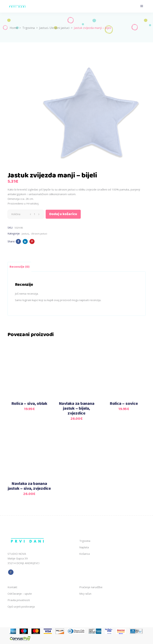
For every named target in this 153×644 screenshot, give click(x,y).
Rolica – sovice (124, 404)
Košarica (85, 554)
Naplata (84, 547)
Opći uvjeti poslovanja (21, 606)
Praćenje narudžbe (91, 587)
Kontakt (12, 587)
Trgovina (28, 28)
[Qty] (35, 214)
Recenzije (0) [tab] (20, 267)
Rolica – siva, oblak (29, 404)
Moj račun (85, 594)
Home (14, 28)
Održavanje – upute (20, 594)
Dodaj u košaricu (63, 214)
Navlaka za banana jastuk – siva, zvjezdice (29, 486)
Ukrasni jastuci (59, 28)
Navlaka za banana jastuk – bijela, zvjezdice (77, 409)
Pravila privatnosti (19, 600)
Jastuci (44, 28)
